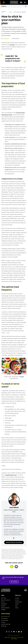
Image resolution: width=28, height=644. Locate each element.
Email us (3, 602)
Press (16, 606)
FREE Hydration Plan (5, 616)
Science (17, 608)
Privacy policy (13, 637)
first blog (12, 45)
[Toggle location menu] (23, 2)
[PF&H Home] (14, 2)
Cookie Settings (14, 639)
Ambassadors (4, 604)
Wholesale (3, 610)
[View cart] (25, 2)
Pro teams (3, 622)
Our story (17, 598)
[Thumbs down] (16, 567)
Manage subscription (5, 608)
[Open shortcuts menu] (26, 6)
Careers (17, 604)
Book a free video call (5, 600)
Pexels (22, 377)
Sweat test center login (6, 624)
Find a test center (5, 620)
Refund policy (7, 637)
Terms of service (20, 637)
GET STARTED (14, 582)
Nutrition (11, 12)
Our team (17, 600)
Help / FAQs (4, 598)
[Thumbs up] (12, 567)
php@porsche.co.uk (11, 475)
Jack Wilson (6, 39)
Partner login (4, 626)
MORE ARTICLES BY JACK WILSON (14, 542)
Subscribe (3, 606)
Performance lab (19, 602)
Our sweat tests (4, 618)
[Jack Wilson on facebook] (14, 538)
